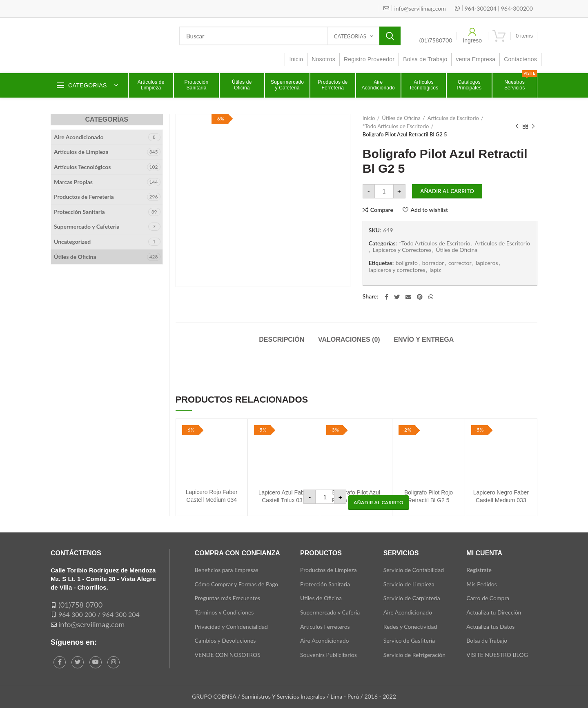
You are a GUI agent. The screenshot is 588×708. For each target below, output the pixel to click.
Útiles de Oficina (401, 118)
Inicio (369, 118)
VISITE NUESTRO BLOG (497, 655)
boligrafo (407, 263)
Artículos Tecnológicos (82, 167)
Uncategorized (72, 242)
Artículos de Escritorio (453, 118)
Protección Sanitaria (79, 212)
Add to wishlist (429, 210)
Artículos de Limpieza (81, 152)
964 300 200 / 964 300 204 (99, 614)
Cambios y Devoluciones (225, 640)
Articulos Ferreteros (325, 627)
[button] (379, 503)
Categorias (350, 36)
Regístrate (479, 570)
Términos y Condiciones (224, 612)
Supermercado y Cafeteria (87, 226)
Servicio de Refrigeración (414, 655)
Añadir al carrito (447, 191)
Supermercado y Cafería (330, 612)
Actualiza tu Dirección (494, 612)
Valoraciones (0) (349, 340)
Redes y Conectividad (410, 627)
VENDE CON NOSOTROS (228, 655)
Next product (533, 126)
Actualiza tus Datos (490, 627)
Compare (382, 210)
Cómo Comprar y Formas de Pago (237, 584)
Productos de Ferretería (84, 197)
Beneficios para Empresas (227, 570)
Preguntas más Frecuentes (228, 598)
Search (390, 36)
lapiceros (487, 263)
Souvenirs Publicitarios (329, 655)
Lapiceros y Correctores (402, 250)
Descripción (282, 340)
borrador (433, 263)
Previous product (517, 126)
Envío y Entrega (424, 340)
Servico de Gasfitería (409, 640)
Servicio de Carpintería (412, 598)
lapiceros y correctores (397, 270)
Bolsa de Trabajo (487, 640)
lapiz (435, 270)
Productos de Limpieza (329, 570)
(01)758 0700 (80, 605)
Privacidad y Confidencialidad (231, 627)
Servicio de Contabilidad (414, 570)
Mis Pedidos (481, 584)
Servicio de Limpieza (409, 584)
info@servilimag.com (91, 624)
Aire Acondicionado (79, 137)
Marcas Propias (73, 182)
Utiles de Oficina (321, 598)
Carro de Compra (488, 598)
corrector (460, 263)
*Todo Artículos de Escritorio (396, 126)
